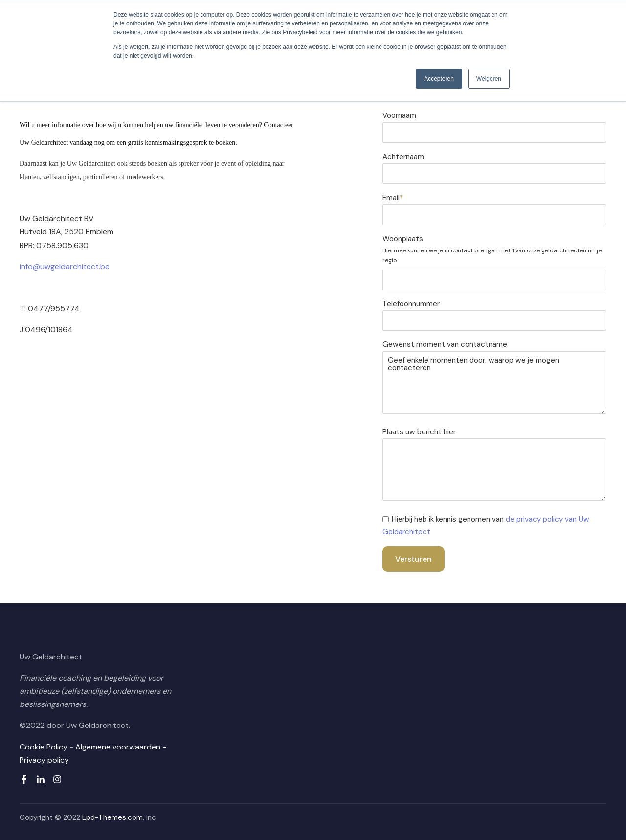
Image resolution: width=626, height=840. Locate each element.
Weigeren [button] (489, 79)
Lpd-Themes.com (112, 817)
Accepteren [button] (439, 79)
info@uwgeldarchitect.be (65, 266)
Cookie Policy (44, 747)
